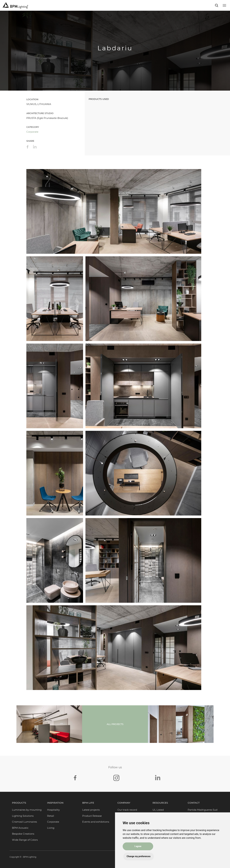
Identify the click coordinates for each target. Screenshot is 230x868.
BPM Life (88, 803)
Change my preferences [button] (139, 856)
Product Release (92, 816)
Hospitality (53, 810)
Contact (194, 803)
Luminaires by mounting (27, 810)
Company (124, 803)
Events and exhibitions (96, 822)
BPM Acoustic (20, 828)
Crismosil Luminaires (24, 822)
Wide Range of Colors (25, 840)
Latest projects (91, 810)
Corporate (32, 132)
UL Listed (158, 810)
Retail (51, 816)
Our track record (127, 810)
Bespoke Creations (23, 834)
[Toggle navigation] (217, 5)
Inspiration (55, 803)
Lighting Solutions (23, 816)
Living (51, 828)
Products (19, 803)
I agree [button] (139, 846)
